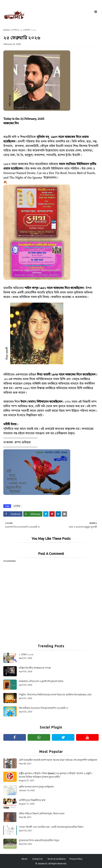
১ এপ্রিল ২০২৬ (26, 654)
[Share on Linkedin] (58, 514)
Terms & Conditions (56, 859)
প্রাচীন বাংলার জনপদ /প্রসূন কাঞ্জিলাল (36, 787)
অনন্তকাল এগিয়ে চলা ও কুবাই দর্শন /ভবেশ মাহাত (41, 681)
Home (6, 30)
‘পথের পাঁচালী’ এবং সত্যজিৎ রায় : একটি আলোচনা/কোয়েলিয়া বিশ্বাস (51, 827)
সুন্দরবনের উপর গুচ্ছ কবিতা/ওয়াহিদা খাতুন (39, 840)
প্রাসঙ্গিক (14, 30)
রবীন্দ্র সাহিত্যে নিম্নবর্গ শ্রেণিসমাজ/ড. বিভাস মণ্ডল (42, 814)
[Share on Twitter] (46, 514)
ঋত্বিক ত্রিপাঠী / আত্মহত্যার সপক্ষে (35, 668)
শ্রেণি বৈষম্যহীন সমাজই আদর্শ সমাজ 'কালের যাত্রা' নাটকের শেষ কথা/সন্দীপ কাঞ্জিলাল (58, 760)
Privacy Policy (76, 859)
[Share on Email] (64, 514)
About (24, 859)
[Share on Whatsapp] (33, 514)
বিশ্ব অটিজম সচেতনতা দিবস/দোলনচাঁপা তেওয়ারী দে (43, 708)
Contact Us (37, 859)
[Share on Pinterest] (52, 514)
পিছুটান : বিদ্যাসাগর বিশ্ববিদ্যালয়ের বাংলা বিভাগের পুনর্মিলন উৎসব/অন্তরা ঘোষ (55, 695)
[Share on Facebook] (13, 514)
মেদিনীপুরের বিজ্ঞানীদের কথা (32, 800)
